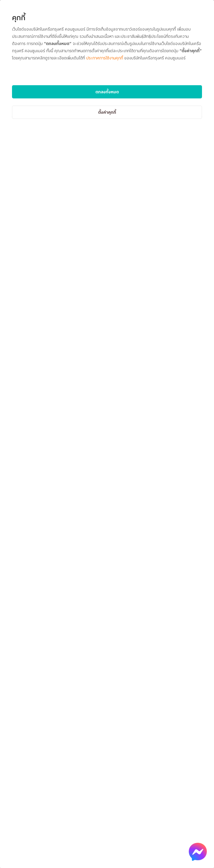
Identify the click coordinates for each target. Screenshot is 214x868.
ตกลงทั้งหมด (107, 92)
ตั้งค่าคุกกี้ (107, 112)
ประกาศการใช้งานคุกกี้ (105, 58)
